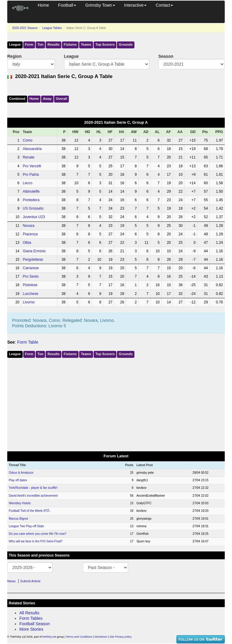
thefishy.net (49, 637)
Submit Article (30, 581)
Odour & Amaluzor (21, 473)
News (11, 581)
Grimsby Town (100, 5)
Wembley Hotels (20, 503)
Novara (29, 226)
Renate (29, 157)
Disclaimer (101, 637)
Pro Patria (31, 175)
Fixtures (70, 44)
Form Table (28, 342)
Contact (164, 5)
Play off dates (18, 480)
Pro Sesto (31, 276)
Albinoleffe (31, 191)
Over (61, 99)
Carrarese (31, 268)
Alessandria (32, 149)
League (15, 44)
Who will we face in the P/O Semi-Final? (36, 541)
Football (67, 5)
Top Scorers (105, 44)
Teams (86, 44)
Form (29, 44)
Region (14, 56)
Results (53, 44)
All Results (29, 613)
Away (47, 99)
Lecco (27, 183)
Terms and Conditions (79, 637)
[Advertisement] (116, 403)
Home (43, 5)
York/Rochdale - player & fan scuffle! (33, 488)
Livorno (29, 302)
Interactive (135, 5)
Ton (40, 44)
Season (166, 56)
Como (27, 140)
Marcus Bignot (18, 519)
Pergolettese (33, 260)
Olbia (27, 243)
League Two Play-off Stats (26, 526)
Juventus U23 (34, 217)
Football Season (35, 624)
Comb (17, 99)
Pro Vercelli (32, 166)
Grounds (126, 44)
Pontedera (31, 200)
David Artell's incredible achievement (33, 496)
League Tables (52, 28)
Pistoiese (30, 285)
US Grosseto (33, 208)
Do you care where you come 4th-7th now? (38, 534)
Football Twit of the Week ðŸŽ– (30, 511)
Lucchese (30, 294)
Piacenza (30, 234)
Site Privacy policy (120, 637)
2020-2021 (25, 28)
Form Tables (31, 618)
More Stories (31, 629)
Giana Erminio (34, 251)
